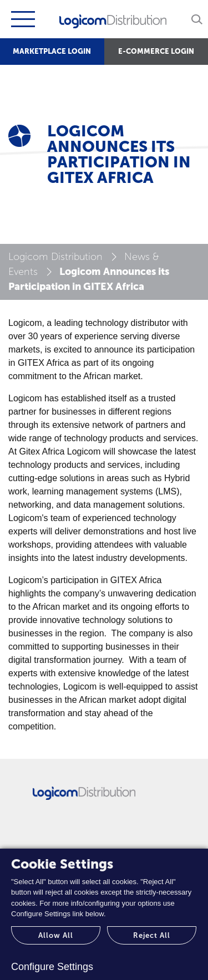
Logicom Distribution (55, 257)
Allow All (56, 935)
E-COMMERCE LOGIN (156, 51)
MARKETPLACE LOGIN (52, 51)
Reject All (152, 935)
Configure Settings (52, 967)
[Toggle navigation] (22, 19)
